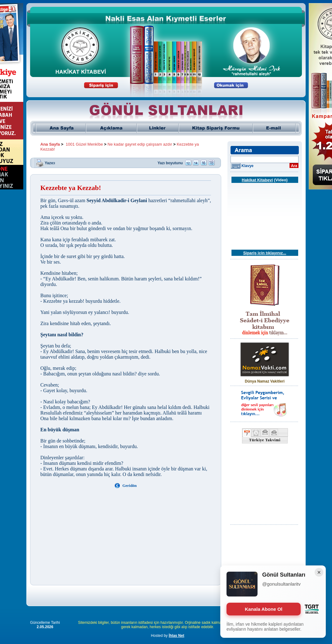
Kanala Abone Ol (264, 609)
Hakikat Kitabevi (257, 180)
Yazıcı (50, 163)
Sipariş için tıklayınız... (265, 253)
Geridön (129, 485)
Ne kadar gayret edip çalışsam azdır (140, 144)
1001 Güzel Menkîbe (84, 144)
